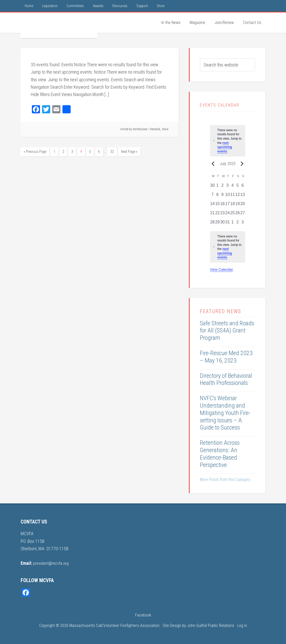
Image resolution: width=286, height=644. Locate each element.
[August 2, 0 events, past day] (238, 224)
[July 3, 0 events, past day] (228, 187)
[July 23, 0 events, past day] (223, 214)
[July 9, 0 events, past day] (223, 196)
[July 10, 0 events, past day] (228, 196)
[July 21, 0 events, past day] (213, 214)
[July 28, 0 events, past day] (213, 224)
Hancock (155, 129)
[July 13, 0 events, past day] (243, 196)
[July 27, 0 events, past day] (243, 214)
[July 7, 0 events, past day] (213, 196)
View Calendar (222, 270)
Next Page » (129, 152)
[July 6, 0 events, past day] (243, 187)
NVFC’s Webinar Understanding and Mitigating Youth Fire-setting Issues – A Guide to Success (225, 413)
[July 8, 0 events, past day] (217, 196)
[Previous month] (213, 164)
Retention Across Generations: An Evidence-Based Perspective (220, 454)
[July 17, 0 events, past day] (228, 205)
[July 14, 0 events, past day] (213, 205)
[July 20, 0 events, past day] (243, 205)
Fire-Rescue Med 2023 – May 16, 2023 (226, 357)
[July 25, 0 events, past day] (232, 214)
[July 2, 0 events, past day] (223, 187)
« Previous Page (35, 152)
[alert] (228, 247)
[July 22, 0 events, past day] (217, 214)
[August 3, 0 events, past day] (243, 224)
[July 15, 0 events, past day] (217, 205)
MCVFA (59, 25)
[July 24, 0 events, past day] (228, 214)
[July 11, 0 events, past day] (232, 196)
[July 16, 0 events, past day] (223, 205)
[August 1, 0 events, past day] (232, 224)
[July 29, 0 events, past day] (217, 224)
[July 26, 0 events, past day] (238, 214)
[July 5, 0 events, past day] (238, 187)
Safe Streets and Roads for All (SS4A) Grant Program (227, 331)
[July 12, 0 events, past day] (238, 196)
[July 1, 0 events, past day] (217, 187)
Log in (242, 625)
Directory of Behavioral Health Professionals (226, 379)
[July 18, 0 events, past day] (232, 205)
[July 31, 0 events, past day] (228, 224)
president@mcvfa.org (52, 563)
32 (112, 152)
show (165, 129)
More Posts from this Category (225, 480)
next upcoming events (225, 147)
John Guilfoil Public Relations (211, 625)
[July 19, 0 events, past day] (238, 205)
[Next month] (242, 164)
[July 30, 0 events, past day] (223, 224)
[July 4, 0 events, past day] (232, 187)
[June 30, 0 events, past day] (213, 187)
